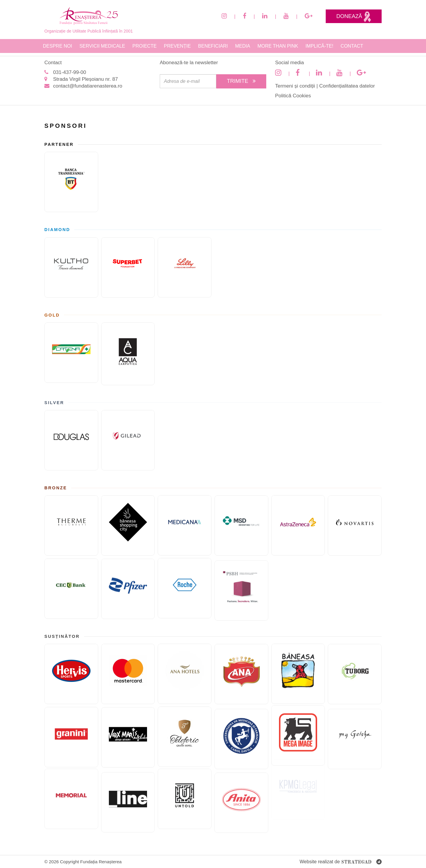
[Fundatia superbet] (128, 275)
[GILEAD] (128, 448)
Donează (354, 17)
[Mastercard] (128, 682)
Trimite (241, 81)
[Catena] (71, 345)
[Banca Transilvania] (71, 182)
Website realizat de (341, 862)
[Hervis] (71, 666)
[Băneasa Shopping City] (128, 533)
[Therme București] (71, 518)
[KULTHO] (71, 259)
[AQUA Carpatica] (128, 362)
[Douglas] (71, 432)
